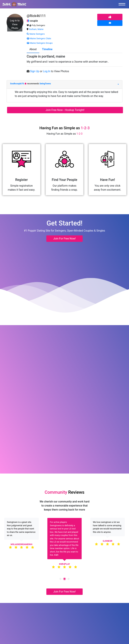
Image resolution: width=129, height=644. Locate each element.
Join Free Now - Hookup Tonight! (65, 110)
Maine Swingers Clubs (39, 38)
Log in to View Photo (15, 24)
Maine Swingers (36, 34)
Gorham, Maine (36, 29)
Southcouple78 (17, 84)
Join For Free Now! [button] (64, 239)
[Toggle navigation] (123, 4)
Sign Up (35, 71)
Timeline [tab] (47, 49)
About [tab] (33, 49)
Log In (47, 71)
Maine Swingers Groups (40, 43)
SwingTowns (45, 84)
